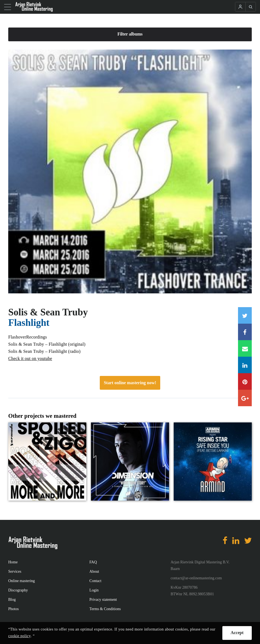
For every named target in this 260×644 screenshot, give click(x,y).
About (94, 571)
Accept (237, 633)
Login (94, 590)
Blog (12, 600)
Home (13, 562)
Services (15, 571)
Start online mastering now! (130, 383)
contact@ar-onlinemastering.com (196, 578)
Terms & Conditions (105, 609)
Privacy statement (103, 600)
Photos (13, 609)
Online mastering (22, 581)
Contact (95, 581)
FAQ (93, 562)
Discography (18, 590)
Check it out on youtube (30, 358)
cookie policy (19, 636)
